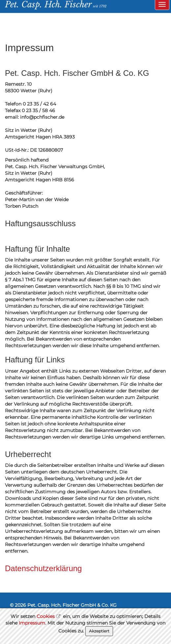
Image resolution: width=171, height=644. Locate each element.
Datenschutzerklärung (43, 568)
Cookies (46, 616)
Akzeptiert (99, 631)
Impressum (32, 623)
